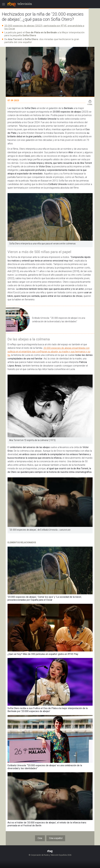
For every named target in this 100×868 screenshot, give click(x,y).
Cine (40, 838)
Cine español (56, 838)
